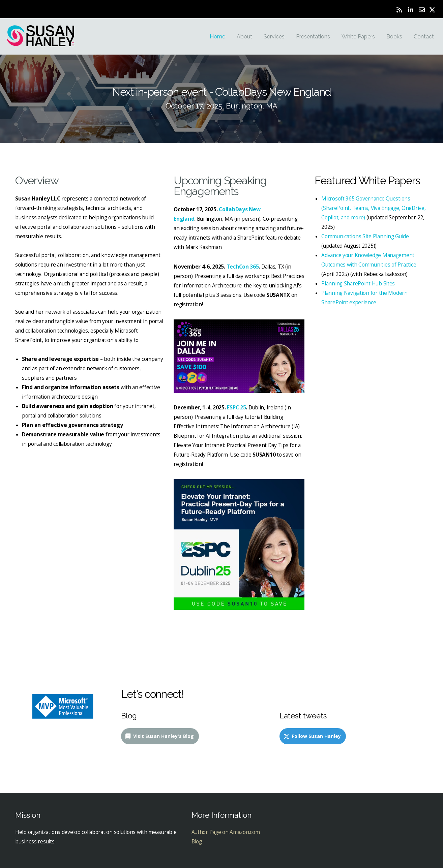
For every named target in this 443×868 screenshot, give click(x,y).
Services (274, 37)
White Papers (358, 37)
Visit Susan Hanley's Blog (159, 736)
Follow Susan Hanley (312, 736)
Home (217, 37)
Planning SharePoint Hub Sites (358, 284)
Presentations (313, 37)
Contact (424, 37)
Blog (197, 842)
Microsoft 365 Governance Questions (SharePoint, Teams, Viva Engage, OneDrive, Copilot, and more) (373, 208)
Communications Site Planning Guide (365, 236)
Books (394, 37)
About (244, 37)
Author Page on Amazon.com (226, 832)
